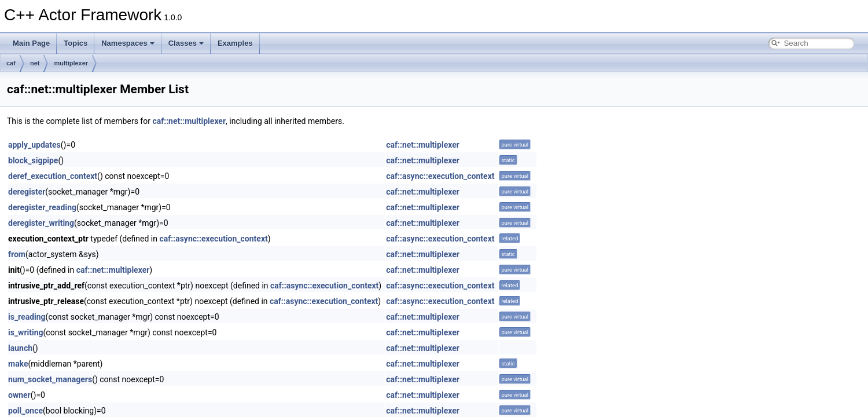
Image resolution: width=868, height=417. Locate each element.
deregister (27, 192)
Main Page (31, 43)
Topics (76, 43)
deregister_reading (42, 207)
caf (11, 63)
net (35, 63)
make (18, 364)
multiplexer (71, 63)
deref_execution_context (53, 176)
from (17, 254)
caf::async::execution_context (440, 176)
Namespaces (128, 43)
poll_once (25, 411)
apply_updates (34, 145)
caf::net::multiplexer (189, 121)
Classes (186, 43)
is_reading (27, 317)
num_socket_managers (50, 379)
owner (19, 395)
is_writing (26, 332)
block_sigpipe (33, 160)
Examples (235, 43)
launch (20, 348)
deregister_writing (41, 223)
